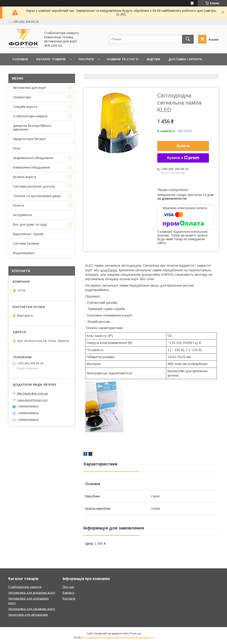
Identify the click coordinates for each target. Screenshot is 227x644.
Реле (17, 148)
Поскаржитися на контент (100, 638)
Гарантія (20, 71)
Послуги (86, 59)
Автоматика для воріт (30, 88)
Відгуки (153, 59)
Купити (183, 146)
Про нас (69, 71)
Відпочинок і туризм (28, 234)
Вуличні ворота (25, 177)
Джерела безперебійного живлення (32, 128)
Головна (20, 59)
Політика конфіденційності (136, 638)
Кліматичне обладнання (31, 167)
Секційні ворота (25, 107)
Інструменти (22, 215)
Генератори (22, 97)
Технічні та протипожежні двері (37, 196)
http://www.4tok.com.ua (32, 393)
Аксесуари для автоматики (28, 615)
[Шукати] (188, 39)
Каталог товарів (51, 59)
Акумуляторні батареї (30, 139)
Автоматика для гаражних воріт (32, 609)
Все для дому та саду (30, 224)
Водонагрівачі (24, 253)
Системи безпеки (26, 244)
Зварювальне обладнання (33, 158)
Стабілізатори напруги (30, 116)
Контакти (45, 71)
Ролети (18, 205)
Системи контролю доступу (34, 186)
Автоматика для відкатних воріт (32, 593)
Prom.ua (135, 634)
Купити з (183, 158)
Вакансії (69, 593)
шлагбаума (109, 270)
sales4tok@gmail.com (32, 400)
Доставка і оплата (185, 59)
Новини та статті (123, 59)
